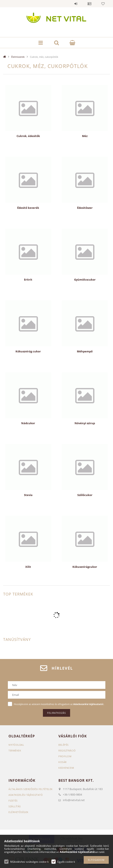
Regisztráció (67, 750)
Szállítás (15, 806)
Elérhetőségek (18, 812)
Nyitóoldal (16, 745)
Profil (89, 4)
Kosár (63, 762)
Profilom (65, 756)
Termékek (15, 750)
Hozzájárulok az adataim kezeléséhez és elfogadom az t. (59, 704)
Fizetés (13, 801)
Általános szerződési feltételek (31, 789)
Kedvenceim (66, 768)
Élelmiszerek (18, 57)
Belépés (76, 4)
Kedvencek (103, 4)
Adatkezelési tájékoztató (26, 795)
